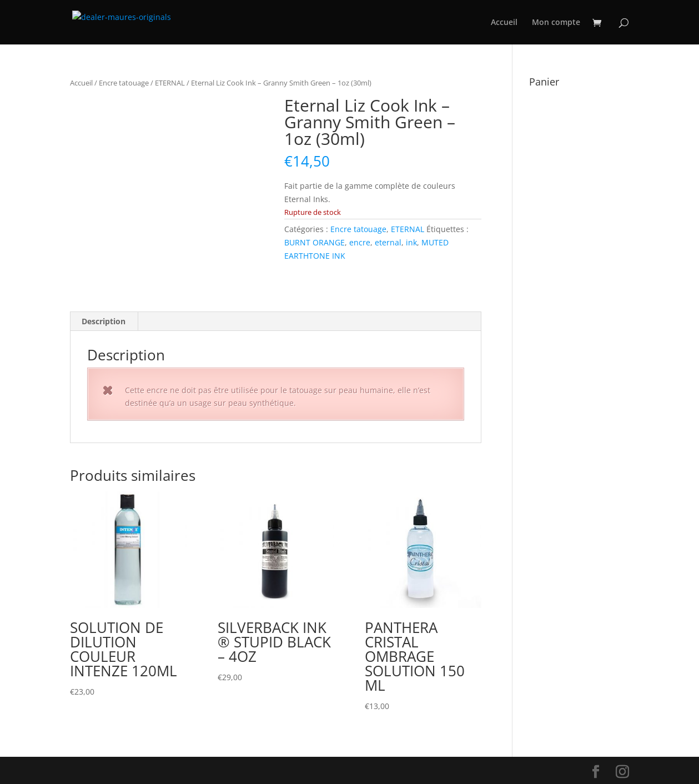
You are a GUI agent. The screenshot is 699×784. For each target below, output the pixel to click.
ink (411, 242)
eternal (388, 242)
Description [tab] (104, 321)
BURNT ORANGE (315, 242)
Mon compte (556, 23)
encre (360, 242)
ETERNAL (170, 83)
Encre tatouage (124, 83)
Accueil (504, 23)
